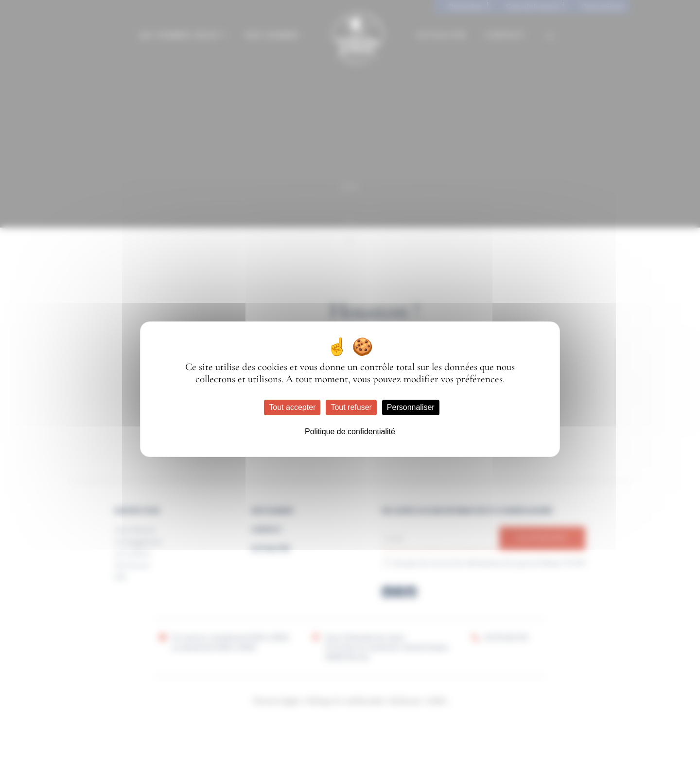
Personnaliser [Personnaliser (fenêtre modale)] (411, 407)
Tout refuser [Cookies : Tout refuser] (351, 407)
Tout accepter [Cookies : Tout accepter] (292, 407)
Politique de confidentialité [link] (350, 432)
